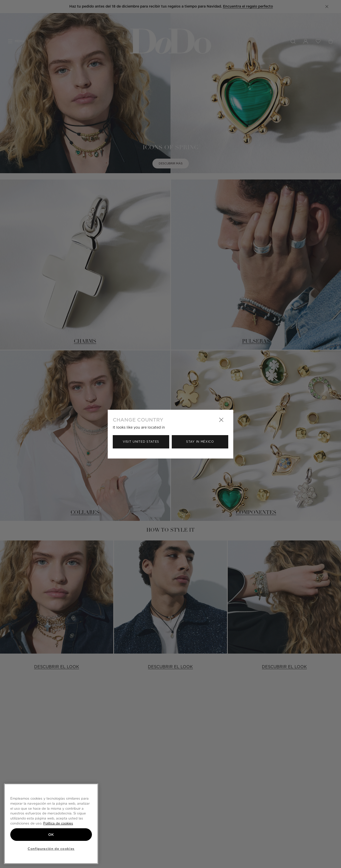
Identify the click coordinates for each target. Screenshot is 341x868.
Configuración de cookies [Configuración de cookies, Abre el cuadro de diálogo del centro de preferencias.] (51, 849)
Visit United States (141, 442)
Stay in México (200, 442)
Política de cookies (58, 823)
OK (51, 835)
